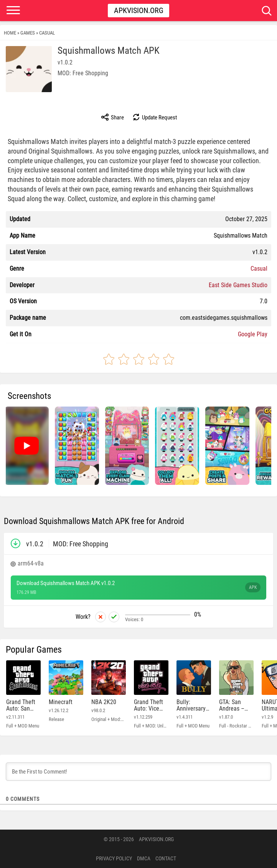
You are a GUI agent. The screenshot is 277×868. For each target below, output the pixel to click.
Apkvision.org (139, 10)
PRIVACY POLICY (114, 858)
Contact (166, 858)
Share (112, 117)
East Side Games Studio (238, 285)
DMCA (144, 858)
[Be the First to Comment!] (138, 772)
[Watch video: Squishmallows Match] (26, 446)
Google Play (253, 334)
